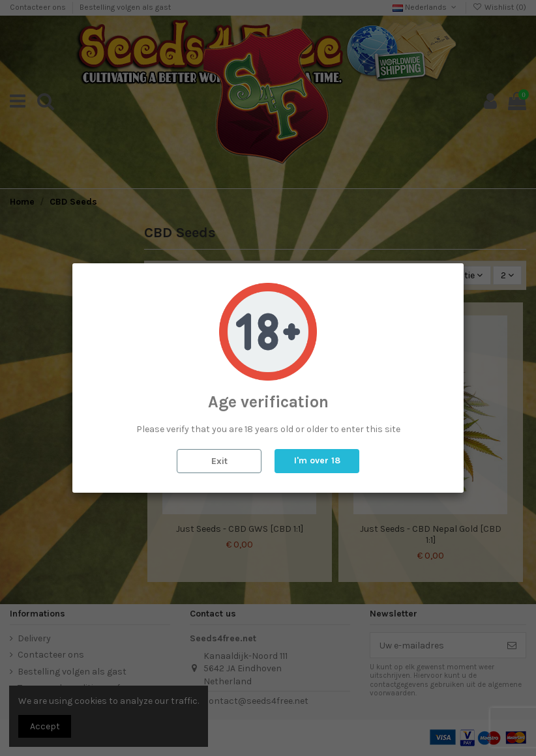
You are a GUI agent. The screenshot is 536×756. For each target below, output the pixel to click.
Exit (219, 461)
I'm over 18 (317, 460)
